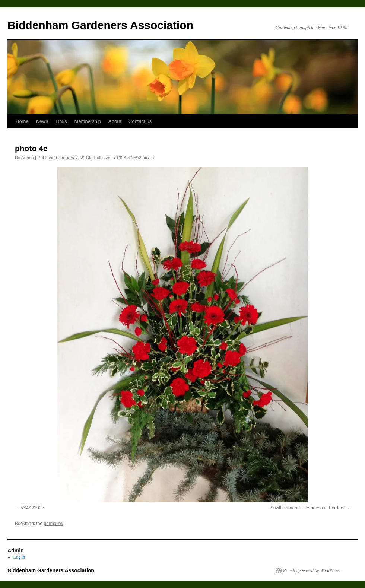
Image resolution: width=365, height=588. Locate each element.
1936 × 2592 (129, 158)
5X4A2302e (32, 508)
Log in (19, 557)
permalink (53, 524)
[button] (182, 335)
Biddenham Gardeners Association (100, 25)
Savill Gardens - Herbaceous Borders (307, 508)
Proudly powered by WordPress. (312, 570)
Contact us (140, 121)
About (115, 121)
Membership (88, 121)
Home (22, 121)
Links (61, 121)
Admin (28, 158)
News (42, 121)
